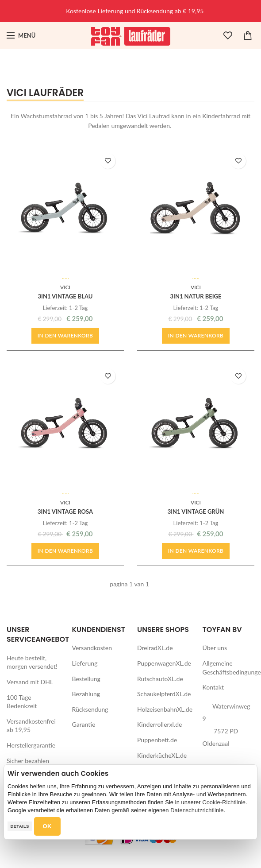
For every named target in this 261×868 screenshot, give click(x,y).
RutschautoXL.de (160, 679)
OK (47, 826)
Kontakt (213, 687)
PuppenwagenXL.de (164, 663)
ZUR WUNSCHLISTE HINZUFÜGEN (109, 161)
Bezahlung (86, 694)
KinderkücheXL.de (162, 755)
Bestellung (86, 679)
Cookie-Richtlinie (224, 802)
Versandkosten (92, 648)
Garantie (84, 724)
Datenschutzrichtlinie (197, 810)
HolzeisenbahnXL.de (165, 709)
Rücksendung (90, 709)
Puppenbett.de (157, 740)
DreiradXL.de (155, 648)
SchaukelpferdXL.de (164, 694)
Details (19, 826)
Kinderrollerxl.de (159, 724)
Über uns (215, 648)
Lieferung (85, 663)
